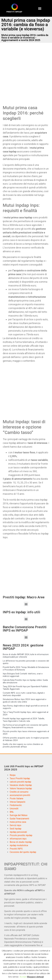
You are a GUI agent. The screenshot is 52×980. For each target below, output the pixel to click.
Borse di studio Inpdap (21, 842)
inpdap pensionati (18, 832)
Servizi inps (15, 825)
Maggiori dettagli (35, 977)
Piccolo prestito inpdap (21, 835)
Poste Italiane (17, 799)
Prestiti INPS (16, 849)
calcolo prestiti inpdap (20, 782)
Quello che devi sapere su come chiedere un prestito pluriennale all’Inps (23, 745)
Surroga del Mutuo (19, 815)
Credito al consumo (19, 792)
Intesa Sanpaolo (18, 802)
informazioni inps (18, 839)
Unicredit (14, 809)
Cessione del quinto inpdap (23, 852)
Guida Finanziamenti (19, 819)
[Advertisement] (26, 77)
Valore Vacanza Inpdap (21, 788)
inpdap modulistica (19, 845)
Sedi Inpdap (16, 829)
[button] (40, 8)
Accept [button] (23, 977)
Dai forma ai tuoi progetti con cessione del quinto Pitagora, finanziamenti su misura (25, 726)
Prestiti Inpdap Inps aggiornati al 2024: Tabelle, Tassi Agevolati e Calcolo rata (24, 720)
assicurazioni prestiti (20, 795)
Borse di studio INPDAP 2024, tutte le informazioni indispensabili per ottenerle (26, 656)
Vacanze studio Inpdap (21, 785)
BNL (12, 812)
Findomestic (16, 805)
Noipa (13, 775)
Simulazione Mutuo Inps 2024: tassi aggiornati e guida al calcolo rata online (25, 701)
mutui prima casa (18, 822)
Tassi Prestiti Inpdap (20, 778)
